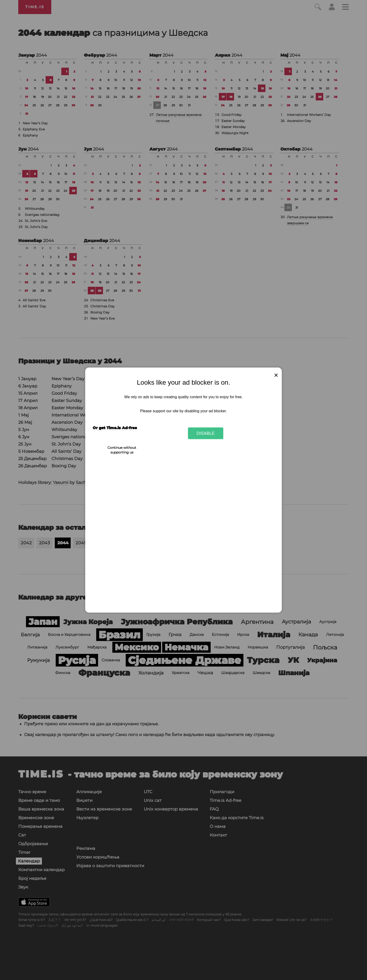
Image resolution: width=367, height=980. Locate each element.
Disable (206, 433)
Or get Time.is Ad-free (115, 428)
